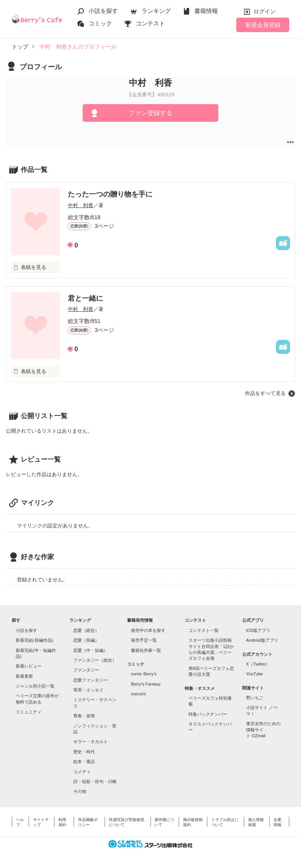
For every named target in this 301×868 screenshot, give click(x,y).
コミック (100, 23)
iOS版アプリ (258, 630)
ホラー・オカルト (91, 742)
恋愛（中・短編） (91, 650)
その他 (80, 791)
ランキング (156, 11)
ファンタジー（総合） (95, 660)
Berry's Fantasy (146, 684)
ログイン (265, 11)
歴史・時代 (84, 752)
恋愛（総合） (86, 630)
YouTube (255, 674)
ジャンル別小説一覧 (35, 686)
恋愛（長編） (86, 640)
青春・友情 (84, 716)
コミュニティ (29, 712)
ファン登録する (150, 113)
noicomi (138, 694)
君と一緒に (85, 298)
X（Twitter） (258, 664)
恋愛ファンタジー (91, 680)
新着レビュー (29, 666)
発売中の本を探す (148, 630)
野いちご (255, 698)
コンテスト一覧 (204, 630)
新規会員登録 (263, 25)
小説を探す (103, 11)
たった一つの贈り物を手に (110, 194)
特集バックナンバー (208, 714)
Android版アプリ (262, 640)
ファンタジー (86, 670)
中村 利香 (81, 205)
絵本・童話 (84, 762)
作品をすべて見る (265, 393)
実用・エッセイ (88, 690)
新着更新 (24, 676)
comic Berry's (144, 674)
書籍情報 (206, 11)
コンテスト (150, 23)
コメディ (82, 772)
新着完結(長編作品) (34, 640)
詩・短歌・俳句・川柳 (95, 781)
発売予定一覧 (144, 640)
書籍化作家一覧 (146, 650)
